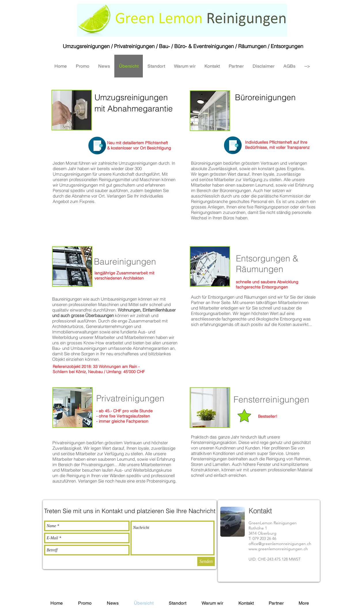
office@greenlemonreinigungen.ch (280, 544)
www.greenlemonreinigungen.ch (278, 549)
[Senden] (206, 561)
